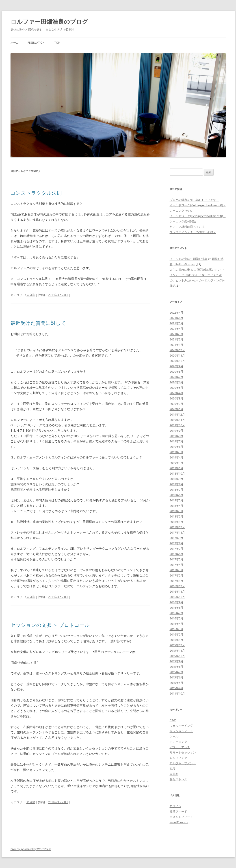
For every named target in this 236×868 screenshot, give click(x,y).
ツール (174, 736)
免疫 (173, 769)
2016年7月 (176, 613)
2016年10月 (177, 597)
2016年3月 (176, 629)
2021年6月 (176, 318)
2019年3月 (176, 463)
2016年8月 (176, 608)
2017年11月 (177, 532)
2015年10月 (177, 656)
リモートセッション (183, 752)
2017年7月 (176, 549)
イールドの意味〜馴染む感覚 (189, 259)
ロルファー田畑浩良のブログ (49, 21)
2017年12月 (177, 527)
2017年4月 (176, 565)
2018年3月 (176, 511)
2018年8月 (176, 484)
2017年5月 (176, 559)
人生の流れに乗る (181, 270)
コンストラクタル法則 (36, 193)
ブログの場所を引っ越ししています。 (194, 200)
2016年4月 (176, 624)
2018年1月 (176, 522)
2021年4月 (176, 329)
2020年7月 (176, 377)
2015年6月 (176, 677)
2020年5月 (176, 388)
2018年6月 (176, 495)
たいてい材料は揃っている (187, 227)
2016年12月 (177, 586)
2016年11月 (177, 591)
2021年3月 (176, 334)
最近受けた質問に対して (38, 323)
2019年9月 (176, 431)
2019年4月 (176, 457)
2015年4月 (176, 688)
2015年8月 (176, 667)
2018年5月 (176, 500)
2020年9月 (176, 366)
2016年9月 (176, 602)
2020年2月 (176, 404)
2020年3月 (176, 398)
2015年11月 (177, 650)
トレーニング (178, 742)
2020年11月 (177, 355)
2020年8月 (176, 372)
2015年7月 (176, 672)
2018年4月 (176, 506)
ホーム (15, 43)
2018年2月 (176, 516)
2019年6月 (176, 447)
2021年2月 (176, 339)
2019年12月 (177, 414)
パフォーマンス (180, 747)
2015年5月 (176, 683)
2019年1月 (176, 468)
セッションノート (181, 731)
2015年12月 (177, 645)
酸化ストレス (178, 779)
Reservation (36, 43)
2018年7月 (176, 490)
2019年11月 (177, 420)
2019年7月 (176, 441)
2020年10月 (177, 361)
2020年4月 (176, 393)
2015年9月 (176, 661)
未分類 (31, 295)
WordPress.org (180, 822)
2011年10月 (177, 693)
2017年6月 (176, 554)
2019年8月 (176, 436)
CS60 (173, 720)
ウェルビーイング (181, 726)
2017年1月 (176, 581)
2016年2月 (176, 634)
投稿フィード (178, 811)
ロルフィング (178, 758)
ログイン (175, 806)
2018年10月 (177, 473)
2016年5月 (176, 618)
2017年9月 (176, 538)
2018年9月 (176, 479)
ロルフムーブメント (183, 763)
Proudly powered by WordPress (31, 849)
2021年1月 (176, 345)
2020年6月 (176, 382)
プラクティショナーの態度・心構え (193, 232)
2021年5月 (176, 323)
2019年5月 (176, 452)
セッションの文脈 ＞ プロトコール (50, 625)
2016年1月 (176, 640)
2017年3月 (176, 570)
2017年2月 (176, 575)
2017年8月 (176, 543)
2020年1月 (176, 409)
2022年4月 (176, 313)
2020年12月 (177, 350)
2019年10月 (177, 425)
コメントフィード (181, 817)
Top (57, 43)
